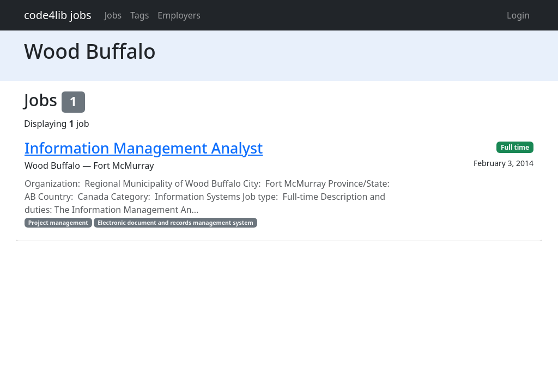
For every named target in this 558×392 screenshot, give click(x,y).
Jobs (113, 15)
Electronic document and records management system (175, 223)
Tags (139, 15)
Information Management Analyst (144, 148)
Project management (58, 223)
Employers (179, 15)
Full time (515, 147)
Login (518, 15)
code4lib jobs (58, 15)
